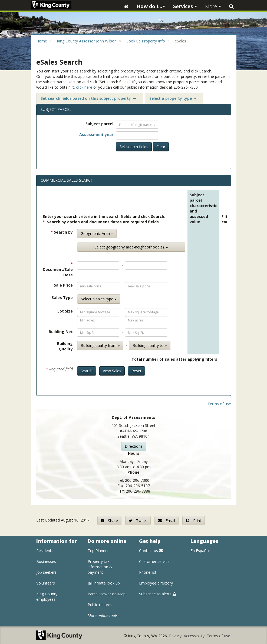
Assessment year (96, 135)
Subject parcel (99, 124)
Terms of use (219, 404)
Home (42, 41)
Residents (45, 551)
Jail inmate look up (104, 583)
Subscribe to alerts (158, 594)
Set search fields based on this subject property (88, 98)
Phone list (148, 572)
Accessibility (195, 636)
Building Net (61, 332)
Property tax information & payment (100, 567)
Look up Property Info (146, 41)
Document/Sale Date (58, 269)
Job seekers (46, 572)
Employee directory (156, 583)
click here (84, 87)
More (213, 6)
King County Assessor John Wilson (87, 41)
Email (167, 521)
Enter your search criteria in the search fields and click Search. (104, 216)
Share (109, 521)
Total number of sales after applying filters (174, 359)
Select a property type (173, 98)
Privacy (176, 636)
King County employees (47, 597)
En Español (200, 551)
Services (185, 6)
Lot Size (65, 311)
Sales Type (62, 298)
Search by (62, 232)
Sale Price (63, 285)
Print (194, 521)
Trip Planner (98, 551)
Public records (100, 605)
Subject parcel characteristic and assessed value (203, 208)
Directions (134, 446)
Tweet (138, 521)
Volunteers (46, 583)
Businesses (46, 561)
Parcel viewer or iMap (107, 594)
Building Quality (65, 346)
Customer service (154, 561)
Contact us (151, 551)
